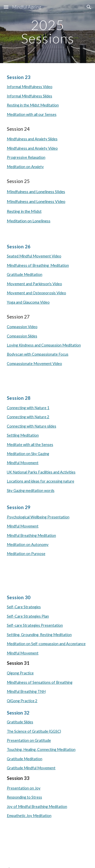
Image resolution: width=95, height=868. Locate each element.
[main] (48, 32)
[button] (6, 7)
